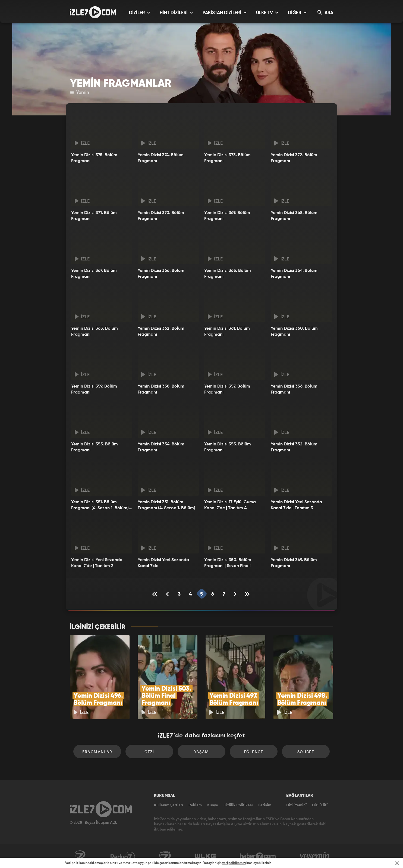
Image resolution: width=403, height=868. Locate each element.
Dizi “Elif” (320, 805)
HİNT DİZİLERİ (176, 13)
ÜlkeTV (205, 856)
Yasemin (315, 856)
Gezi (149, 752)
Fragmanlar (97, 752)
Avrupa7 (165, 856)
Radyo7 (123, 856)
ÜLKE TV (267, 13)
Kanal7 (80, 856)
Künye (213, 805)
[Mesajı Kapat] (397, 863)
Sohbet (306, 752)
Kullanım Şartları (169, 805)
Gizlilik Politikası (238, 805)
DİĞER (297, 13)
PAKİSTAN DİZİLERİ (225, 13)
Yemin (80, 93)
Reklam (195, 805)
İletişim (265, 805)
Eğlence (254, 752)
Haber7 (258, 856)
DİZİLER (140, 13)
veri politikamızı (234, 863)
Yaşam (202, 752)
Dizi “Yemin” (296, 805)
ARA (325, 13)
